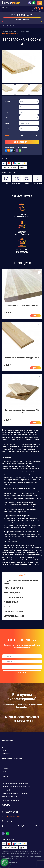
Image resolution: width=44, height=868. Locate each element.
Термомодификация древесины (12, 790)
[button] (4, 90)
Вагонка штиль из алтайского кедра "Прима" (22, 358)
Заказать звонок (22, 20)
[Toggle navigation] (40, 3)
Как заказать (6, 754)
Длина (7, 112)
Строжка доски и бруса (9, 797)
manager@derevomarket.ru (22, 717)
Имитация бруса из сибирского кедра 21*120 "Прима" (22, 411)
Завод (7, 123)
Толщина (8, 102)
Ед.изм (7, 128)
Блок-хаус (5, 768)
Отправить (22, 672)
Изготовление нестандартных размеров (15, 793)
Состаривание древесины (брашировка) (15, 783)
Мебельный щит (23, 602)
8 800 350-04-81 (23, 15)
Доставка (5, 747)
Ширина (7, 107)
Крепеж (23, 607)
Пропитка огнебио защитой (11, 800)
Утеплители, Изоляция (23, 616)
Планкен (4, 772)
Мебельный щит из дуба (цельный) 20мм (22, 305)
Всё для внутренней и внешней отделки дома (23, 582)
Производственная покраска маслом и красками (18, 787)
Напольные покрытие (23, 588)
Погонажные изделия (23, 612)
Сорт (6, 118)
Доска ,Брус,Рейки (23, 593)
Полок (4, 765)
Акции (4, 750)
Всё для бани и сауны (23, 597)
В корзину (35, 316)
